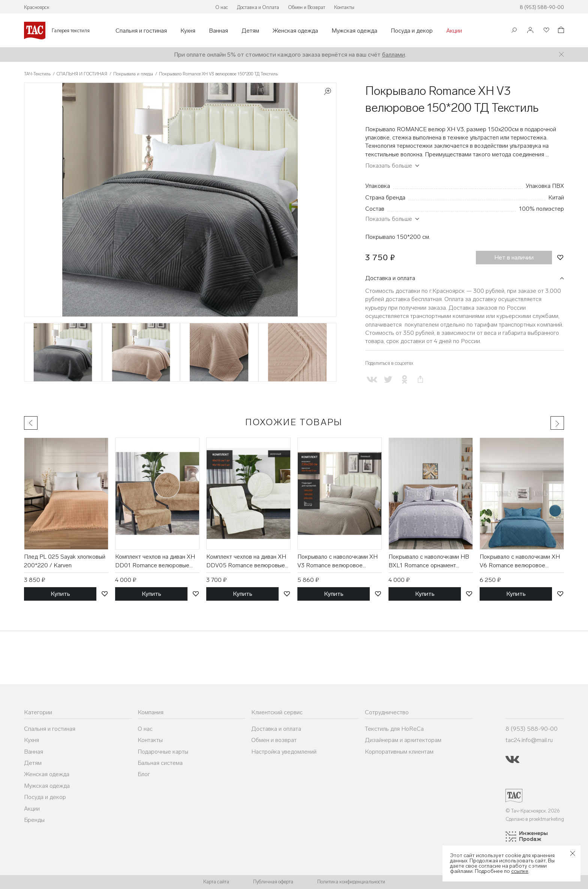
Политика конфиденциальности (351, 882)
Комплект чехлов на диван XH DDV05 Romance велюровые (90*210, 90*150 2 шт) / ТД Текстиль (246, 561)
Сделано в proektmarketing (535, 819)
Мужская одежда (354, 31)
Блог (144, 774)
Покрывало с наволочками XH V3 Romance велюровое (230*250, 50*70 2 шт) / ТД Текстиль (337, 561)
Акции (454, 31)
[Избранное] (546, 31)
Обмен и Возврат (307, 7)
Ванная (218, 31)
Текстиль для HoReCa (394, 729)
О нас (222, 7)
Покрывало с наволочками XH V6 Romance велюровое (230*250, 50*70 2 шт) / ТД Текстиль (520, 561)
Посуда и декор (412, 31)
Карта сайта (216, 882)
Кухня (188, 31)
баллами (394, 55)
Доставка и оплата (390, 278)
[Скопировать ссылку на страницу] (421, 380)
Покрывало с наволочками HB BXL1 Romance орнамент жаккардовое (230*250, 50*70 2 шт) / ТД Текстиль (430, 561)
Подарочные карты (163, 752)
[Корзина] (560, 31)
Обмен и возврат (274, 740)
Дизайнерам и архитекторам (403, 740)
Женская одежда (295, 31)
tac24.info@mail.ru (529, 740)
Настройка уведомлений (284, 752)
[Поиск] (514, 31)
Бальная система (160, 763)
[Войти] (530, 31)
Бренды (34, 820)
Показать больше (389, 166)
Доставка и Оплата (258, 7)
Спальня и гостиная (141, 31)
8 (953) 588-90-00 (542, 7)
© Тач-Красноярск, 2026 (533, 811)
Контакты (344, 7)
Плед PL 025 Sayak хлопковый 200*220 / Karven (65, 561)
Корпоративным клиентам (399, 752)
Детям (250, 31)
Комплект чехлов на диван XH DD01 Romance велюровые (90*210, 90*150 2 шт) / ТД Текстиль (155, 561)
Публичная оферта (273, 882)
